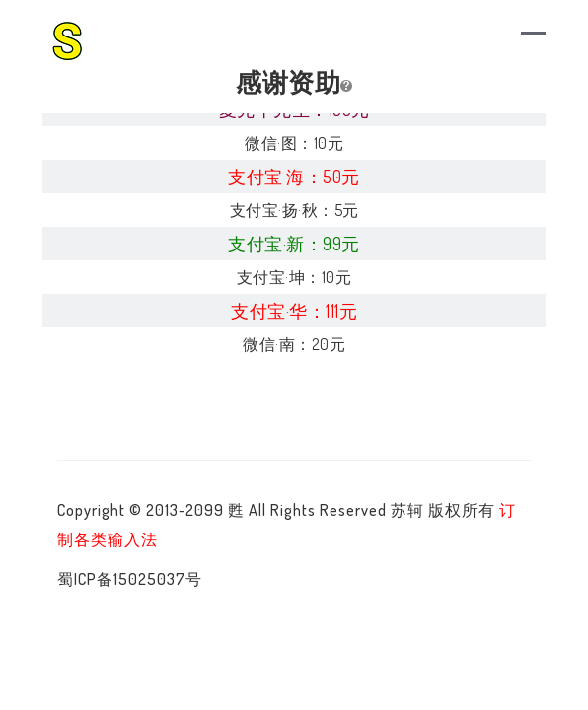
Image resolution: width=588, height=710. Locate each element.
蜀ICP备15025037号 (130, 579)
